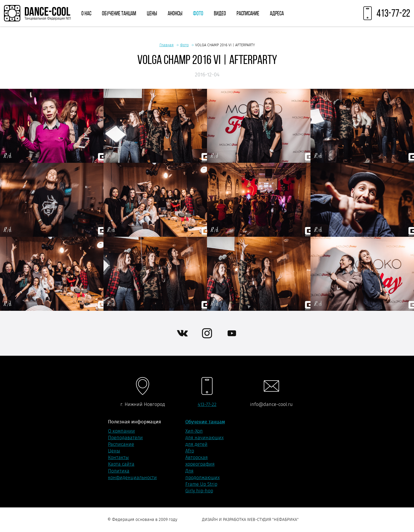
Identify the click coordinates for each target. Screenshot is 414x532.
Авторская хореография (200, 461)
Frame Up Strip (201, 484)
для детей (196, 444)
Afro (190, 451)
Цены (152, 13)
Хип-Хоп (194, 431)
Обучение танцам (119, 13)
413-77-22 (207, 404)
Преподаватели (125, 438)
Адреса (277, 13)
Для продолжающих (203, 474)
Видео (220, 13)
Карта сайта (121, 464)
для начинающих (204, 438)
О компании (121, 431)
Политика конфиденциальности (132, 474)
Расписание (248, 13)
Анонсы (175, 13)
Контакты (118, 457)
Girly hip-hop (199, 491)
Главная (167, 45)
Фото (198, 13)
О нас (86, 13)
